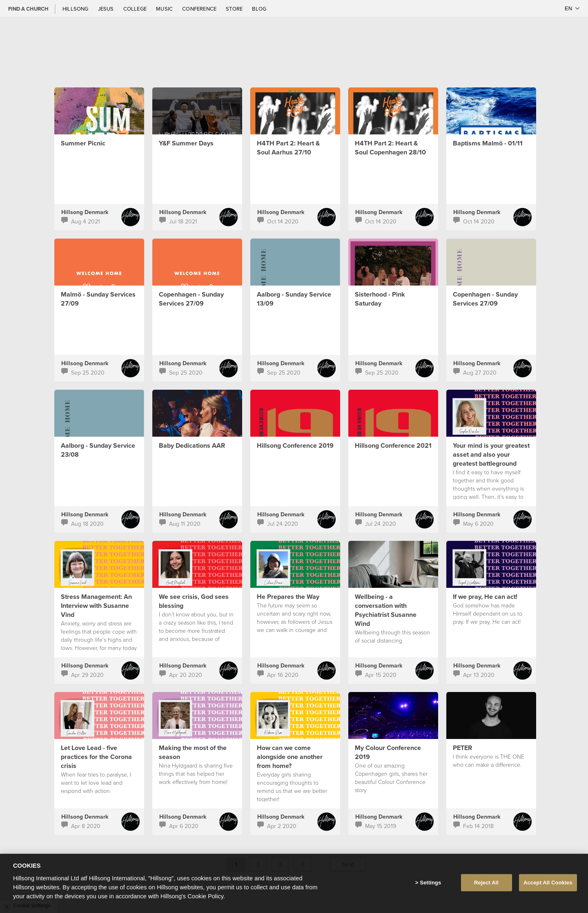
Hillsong (76, 9)
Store (235, 9)
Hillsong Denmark (85, 212)
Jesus (107, 9)
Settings (430, 883)
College (136, 9)
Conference (200, 9)
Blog (259, 9)
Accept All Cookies (548, 883)
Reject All (486, 883)
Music (165, 9)
